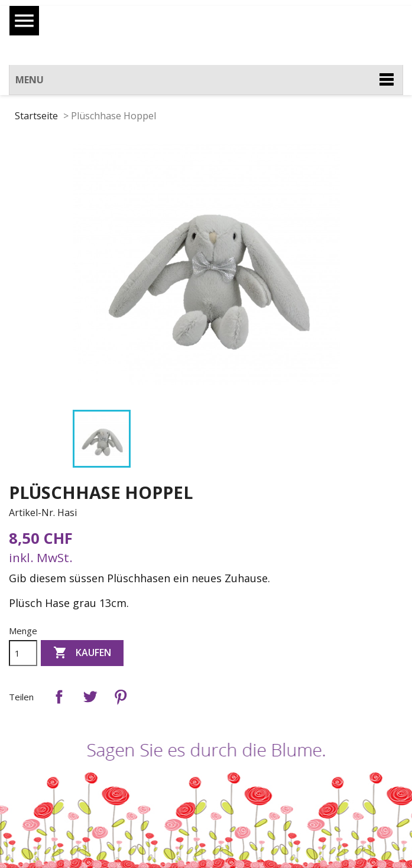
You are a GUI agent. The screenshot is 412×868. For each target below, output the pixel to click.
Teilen (59, 697)
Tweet (90, 697)
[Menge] (23, 653)
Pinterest (121, 697)
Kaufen (82, 653)
